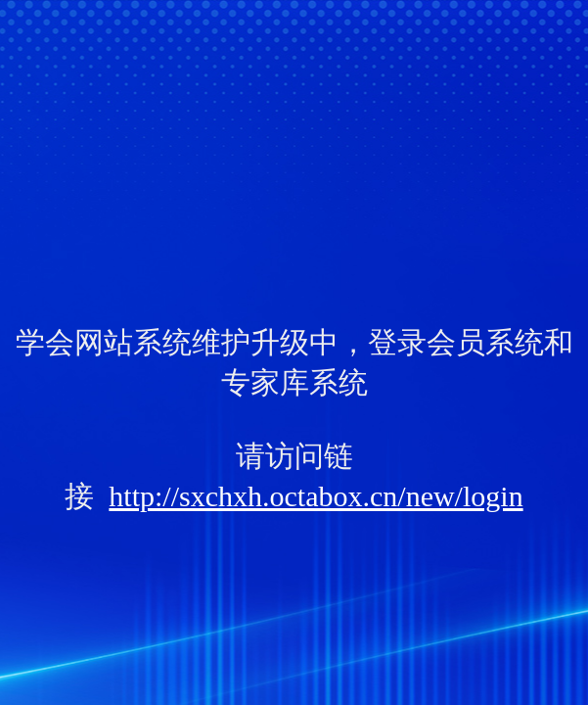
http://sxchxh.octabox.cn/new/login (316, 496)
